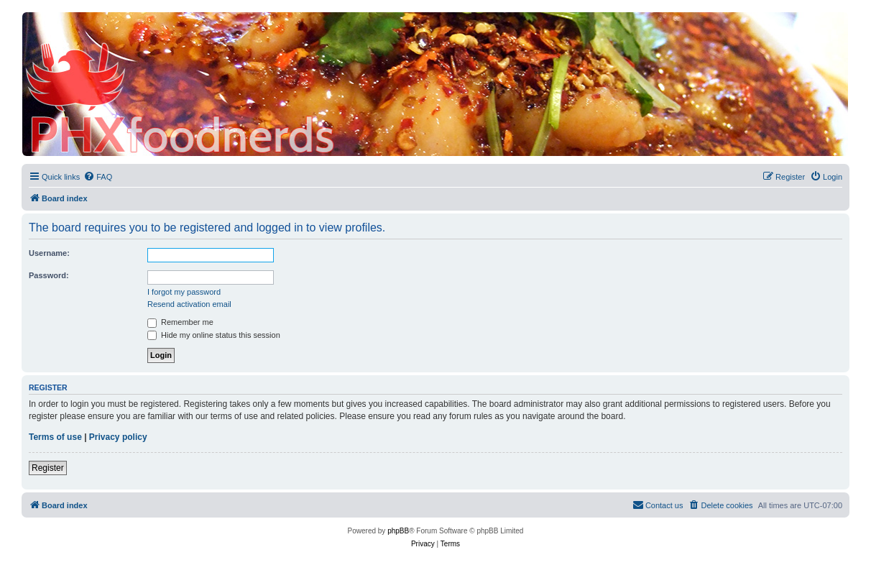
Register (48, 468)
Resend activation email (189, 304)
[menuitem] (98, 177)
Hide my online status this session (214, 335)
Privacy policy (118, 437)
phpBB (398, 531)
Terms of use (55, 437)
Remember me (180, 322)
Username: (49, 253)
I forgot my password (184, 292)
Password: (49, 275)
